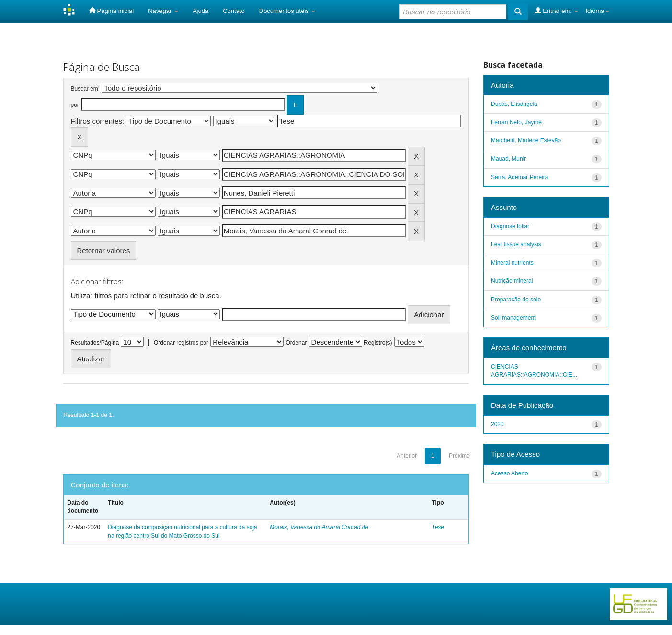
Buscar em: (85, 89)
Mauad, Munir (508, 159)
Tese (438, 527)
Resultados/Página (95, 343)
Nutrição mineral (512, 281)
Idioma (597, 11)
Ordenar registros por (181, 343)
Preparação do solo (516, 300)
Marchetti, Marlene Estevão (526, 140)
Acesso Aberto (509, 473)
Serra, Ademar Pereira (519, 177)
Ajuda (200, 11)
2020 (497, 424)
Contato (234, 11)
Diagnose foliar (510, 226)
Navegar (163, 11)
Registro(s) (378, 343)
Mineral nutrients (512, 263)
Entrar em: (557, 11)
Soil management (513, 318)
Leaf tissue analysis (516, 244)
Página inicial (111, 11)
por (75, 105)
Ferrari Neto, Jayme (516, 122)
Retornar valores (104, 250)
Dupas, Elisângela (514, 104)
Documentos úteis (287, 11)
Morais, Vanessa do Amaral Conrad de (319, 527)
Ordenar (296, 343)
